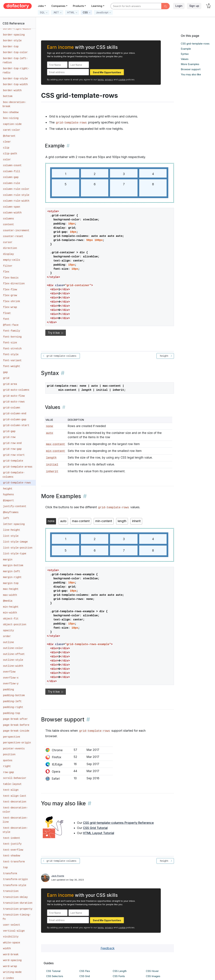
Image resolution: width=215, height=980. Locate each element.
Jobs (41, 6)
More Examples (190, 64)
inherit (52, 472)
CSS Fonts (119, 976)
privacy (109, 79)
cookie (122, 79)
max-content (55, 444)
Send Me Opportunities (107, 72)
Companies (58, 6)
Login (179, 6)
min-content (55, 451)
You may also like (191, 74)
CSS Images (153, 976)
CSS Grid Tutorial (95, 828)
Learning (97, 6)
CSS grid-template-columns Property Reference (118, 823)
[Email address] (68, 72)
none (49, 426)
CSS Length (120, 971)
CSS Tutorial (53, 971)
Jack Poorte (58, 876)
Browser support (191, 69)
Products (78, 6)
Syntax (185, 54)
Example (186, 49)
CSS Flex (85, 971)
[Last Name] (79, 65)
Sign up (194, 6)
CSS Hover (152, 971)
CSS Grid (85, 976)
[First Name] (57, 65)
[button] (44, 12)
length (51, 458)
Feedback (108, 948)
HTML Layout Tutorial (99, 833)
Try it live (56, 333)
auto (49, 433)
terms (101, 79)
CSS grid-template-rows (195, 44)
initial (52, 465)
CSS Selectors (55, 976)
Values (185, 59)
